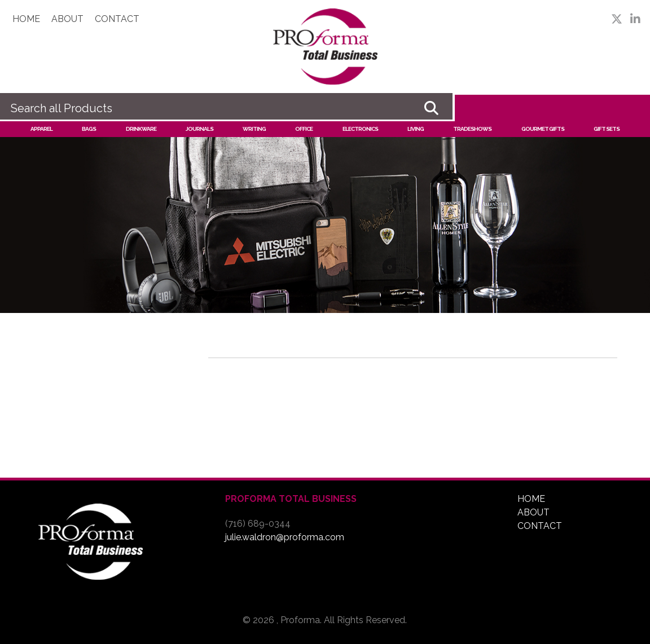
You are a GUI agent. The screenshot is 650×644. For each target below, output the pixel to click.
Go (431, 108)
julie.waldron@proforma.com (285, 537)
